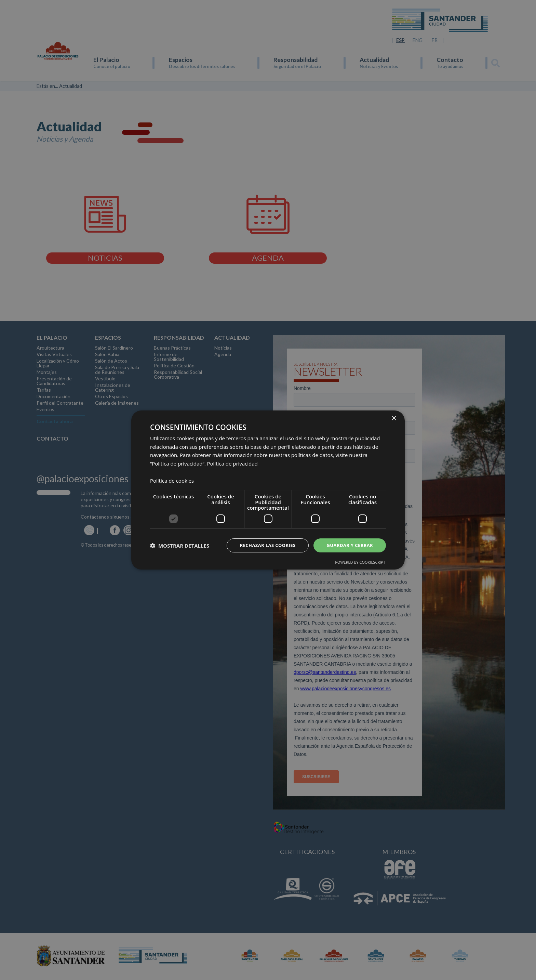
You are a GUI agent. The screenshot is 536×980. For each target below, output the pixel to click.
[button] (180, 546)
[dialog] (268, 490)
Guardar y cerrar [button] (348, 545)
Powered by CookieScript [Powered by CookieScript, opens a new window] (360, 563)
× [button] (394, 418)
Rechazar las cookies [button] (262, 545)
